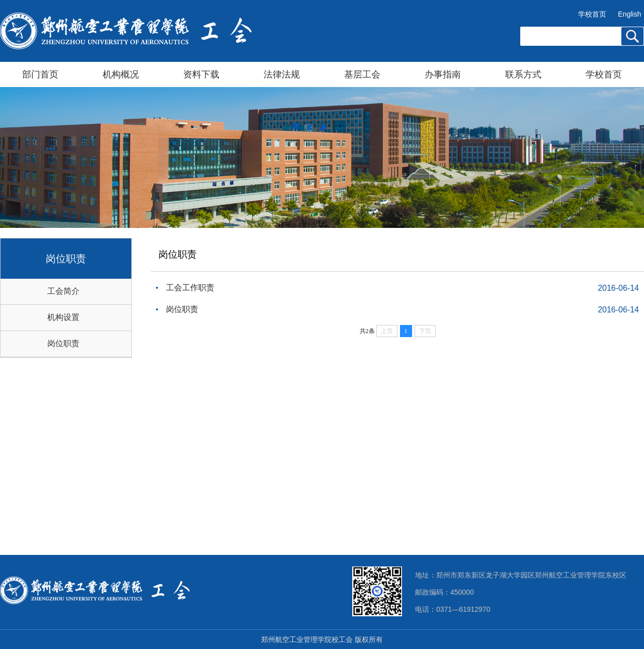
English (629, 14)
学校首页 (592, 14)
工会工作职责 (190, 288)
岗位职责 (63, 343)
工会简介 (63, 291)
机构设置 (63, 317)
